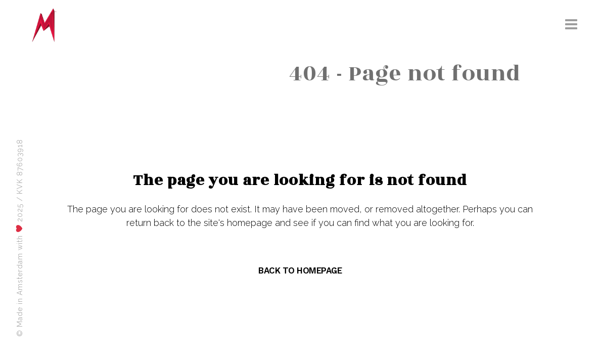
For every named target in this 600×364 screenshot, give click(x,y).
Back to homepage (300, 270)
